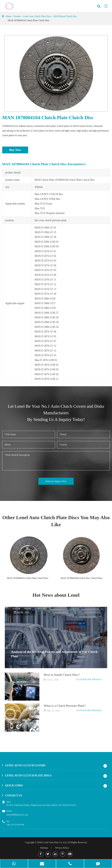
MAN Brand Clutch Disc (65, 16)
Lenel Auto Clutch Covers (25, 765)
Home (9, 16)
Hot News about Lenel (56, 595)
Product (17, 16)
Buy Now (15, 150)
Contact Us (14, 796)
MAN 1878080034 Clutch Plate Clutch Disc (28, 578)
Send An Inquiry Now (56, 481)
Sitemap (44, 848)
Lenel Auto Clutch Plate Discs (37, 16)
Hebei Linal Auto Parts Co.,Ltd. (52, 842)
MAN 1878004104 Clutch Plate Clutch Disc (29, 20)
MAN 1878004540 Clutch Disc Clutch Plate (81, 578)
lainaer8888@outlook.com (17, 815)
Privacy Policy (62, 848)
